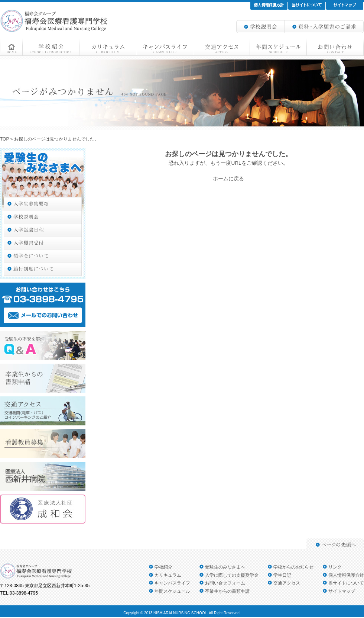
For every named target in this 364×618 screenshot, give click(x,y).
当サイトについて (346, 583)
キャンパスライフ (172, 583)
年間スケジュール (172, 591)
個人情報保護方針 (346, 575)
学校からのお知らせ (293, 567)
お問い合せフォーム (225, 583)
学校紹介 (163, 567)
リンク (335, 567)
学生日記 (282, 575)
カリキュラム (168, 575)
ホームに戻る (228, 179)
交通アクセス (287, 583)
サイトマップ (342, 591)
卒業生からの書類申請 (227, 591)
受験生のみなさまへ (225, 567)
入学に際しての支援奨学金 (232, 575)
